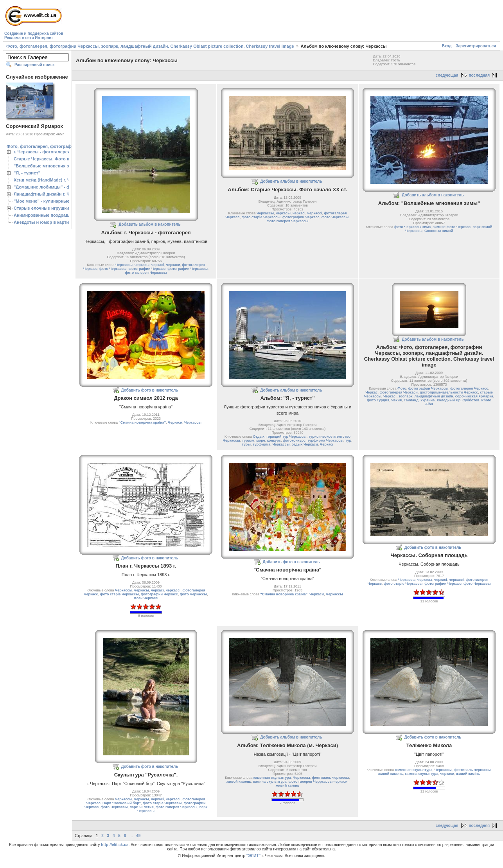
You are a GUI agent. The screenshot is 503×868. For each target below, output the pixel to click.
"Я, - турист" (27, 173)
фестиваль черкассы (331, 778)
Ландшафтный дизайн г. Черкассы (51, 194)
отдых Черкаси (304, 444)
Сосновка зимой (439, 231)
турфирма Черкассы (325, 440)
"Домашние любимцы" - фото (46, 187)
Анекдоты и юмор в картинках (46, 222)
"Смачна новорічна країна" (143, 422)
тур (348, 440)
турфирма (261, 444)
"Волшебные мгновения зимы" (47, 166)
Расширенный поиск (34, 65)
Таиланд (411, 400)
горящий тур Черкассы (286, 437)
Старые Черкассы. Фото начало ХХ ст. (55, 159)
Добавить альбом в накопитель (149, 224)
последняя (479, 75)
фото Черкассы (113, 269)
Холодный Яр (448, 400)
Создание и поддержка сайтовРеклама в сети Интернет (34, 36)
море (261, 440)
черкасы (142, 265)
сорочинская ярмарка (474, 396)
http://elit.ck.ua (115, 845)
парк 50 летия (142, 807)
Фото (402, 388)
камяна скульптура (270, 782)
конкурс (274, 440)
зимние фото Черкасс (452, 227)
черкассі (315, 213)
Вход (447, 46)
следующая (447, 75)
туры (246, 444)
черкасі (158, 265)
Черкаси (175, 422)
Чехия (396, 400)
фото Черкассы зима (412, 227)
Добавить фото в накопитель (150, 390)
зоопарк (406, 396)
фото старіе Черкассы (261, 217)
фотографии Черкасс (147, 269)
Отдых (259, 437)
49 (138, 836)
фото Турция (378, 400)
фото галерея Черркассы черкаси (318, 782)
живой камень (239, 782)
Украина (428, 400)
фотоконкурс (294, 440)
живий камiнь (288, 785)
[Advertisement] (207, 22)
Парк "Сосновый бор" (122, 803)
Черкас (371, 392)
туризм (248, 440)
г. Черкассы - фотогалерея (42, 152)
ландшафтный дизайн (434, 396)
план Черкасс (146, 598)
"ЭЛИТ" (254, 856)
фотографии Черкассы (188, 269)
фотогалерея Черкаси (399, 392)
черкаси (173, 265)
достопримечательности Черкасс (449, 392)
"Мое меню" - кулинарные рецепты (51, 201)
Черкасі (327, 444)
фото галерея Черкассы (146, 273)
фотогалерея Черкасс (469, 388)
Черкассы (124, 265)
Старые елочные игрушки (41, 208)
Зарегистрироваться (476, 46)
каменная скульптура (272, 778)
